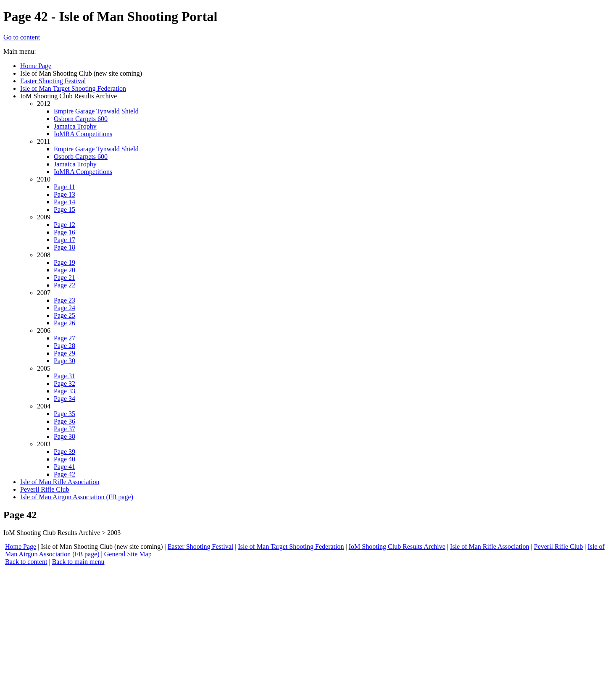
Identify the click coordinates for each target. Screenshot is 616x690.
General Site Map (128, 554)
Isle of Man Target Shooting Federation (291, 546)
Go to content (22, 37)
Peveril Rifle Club (558, 546)
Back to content (26, 562)
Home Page (21, 546)
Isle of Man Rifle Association (490, 546)
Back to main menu (78, 562)
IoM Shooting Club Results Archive (397, 546)
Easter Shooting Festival (200, 546)
